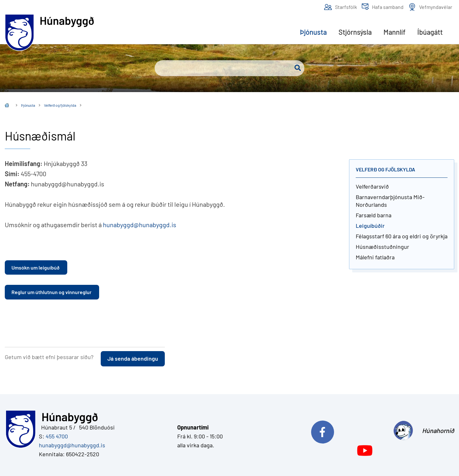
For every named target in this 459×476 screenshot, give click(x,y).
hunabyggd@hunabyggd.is (140, 225)
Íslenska (7, 106)
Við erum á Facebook (348, 430)
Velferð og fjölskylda (60, 105)
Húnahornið (438, 430)
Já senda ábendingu (133, 358)
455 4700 (57, 436)
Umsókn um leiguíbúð (36, 267)
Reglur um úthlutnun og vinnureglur (52, 292)
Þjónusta (28, 105)
